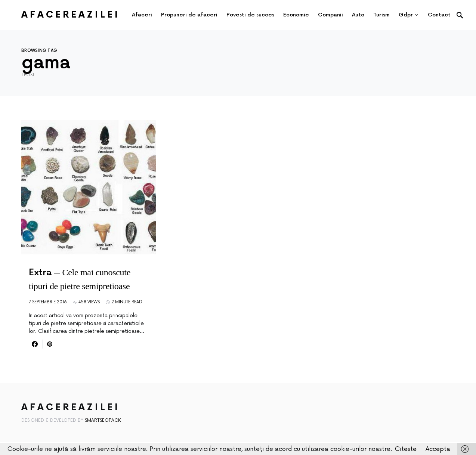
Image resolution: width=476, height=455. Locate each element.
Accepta (438, 449)
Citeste (406, 449)
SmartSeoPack (103, 420)
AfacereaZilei (71, 15)
